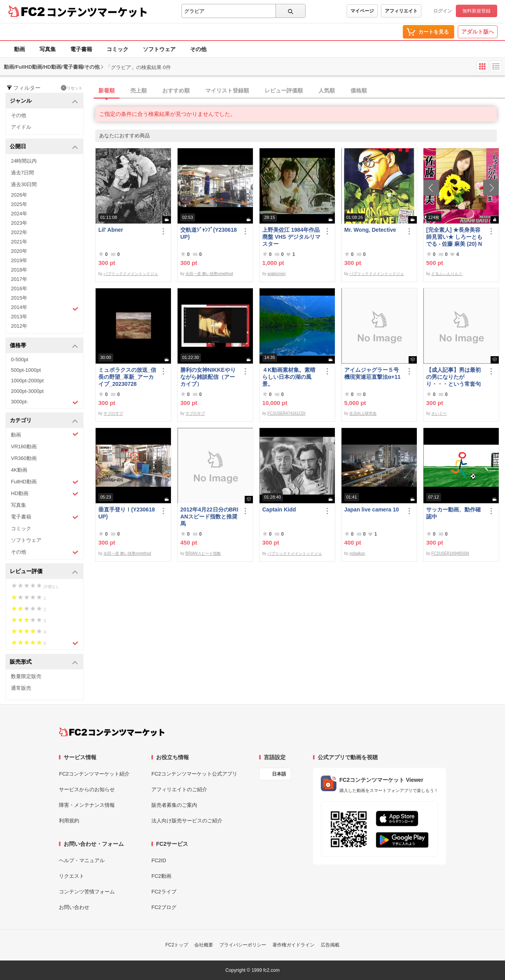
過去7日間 (22, 173)
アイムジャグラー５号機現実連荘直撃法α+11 (372, 373)
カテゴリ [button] (44, 421)
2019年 (19, 260)
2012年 (19, 326)
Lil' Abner (111, 230)
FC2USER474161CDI (286, 413)
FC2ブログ (164, 907)
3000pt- (45, 402)
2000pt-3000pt (27, 391)
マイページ (362, 11)
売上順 (139, 91)
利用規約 (69, 821)
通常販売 (21, 688)
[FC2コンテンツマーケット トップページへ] (112, 732)
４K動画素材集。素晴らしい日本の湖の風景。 (289, 377)
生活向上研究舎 (363, 413)
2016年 (19, 288)
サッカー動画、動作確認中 (453, 513)
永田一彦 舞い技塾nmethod (209, 274)
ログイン (443, 11)
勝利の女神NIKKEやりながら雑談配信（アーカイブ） (208, 377)
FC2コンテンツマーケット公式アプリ (194, 774)
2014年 (45, 308)
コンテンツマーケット (97, 12)
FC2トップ (177, 945)
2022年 (19, 232)
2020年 (19, 251)
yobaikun (357, 553)
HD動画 (45, 494)
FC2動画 (161, 876)
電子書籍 (81, 49)
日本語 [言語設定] (279, 774)
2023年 (19, 223)
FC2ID (159, 860)
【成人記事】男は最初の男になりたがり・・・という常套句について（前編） (453, 377)
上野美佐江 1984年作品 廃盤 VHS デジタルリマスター (291, 237)
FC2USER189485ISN (450, 553)
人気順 (327, 91)
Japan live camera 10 (372, 510)
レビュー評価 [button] (44, 572)
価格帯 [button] (44, 346)
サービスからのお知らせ (87, 789)
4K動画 (19, 470)
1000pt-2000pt (27, 381)
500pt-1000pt (26, 370)
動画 (20, 49)
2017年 (19, 279)
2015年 (19, 298)
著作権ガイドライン (293, 945)
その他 (198, 49)
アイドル (21, 127)
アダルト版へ (478, 32)
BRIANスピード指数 (203, 553)
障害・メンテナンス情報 (87, 805)
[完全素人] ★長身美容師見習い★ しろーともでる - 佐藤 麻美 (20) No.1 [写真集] (454, 237)
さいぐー (439, 413)
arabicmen (277, 274)
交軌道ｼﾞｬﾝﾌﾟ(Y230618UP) (209, 233)
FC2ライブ (164, 892)
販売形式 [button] (44, 662)
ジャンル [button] (44, 101)
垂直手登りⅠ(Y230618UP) (127, 513)
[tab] (300, 91)
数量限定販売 (26, 676)
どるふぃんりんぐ (447, 274)
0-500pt (20, 360)
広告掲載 (330, 945)
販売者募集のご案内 (174, 805)
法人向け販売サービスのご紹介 (187, 821)
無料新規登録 (477, 11)
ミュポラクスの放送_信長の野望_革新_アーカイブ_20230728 (127, 377)
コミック (117, 49)
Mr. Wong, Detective (370, 230)
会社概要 (204, 945)
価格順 (359, 91)
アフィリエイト (401, 11)
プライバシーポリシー (243, 945)
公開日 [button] (44, 147)
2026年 (19, 195)
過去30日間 (24, 184)
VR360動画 (24, 458)
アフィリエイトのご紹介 (179, 789)
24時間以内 (24, 161)
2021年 (19, 242)
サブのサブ (113, 413)
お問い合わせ (74, 907)
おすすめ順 (176, 91)
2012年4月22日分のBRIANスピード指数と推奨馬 (209, 517)
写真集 (48, 49)
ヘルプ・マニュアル (82, 860)
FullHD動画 (45, 482)
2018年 (19, 270)
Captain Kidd (279, 510)
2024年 (19, 214)
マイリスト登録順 (227, 91)
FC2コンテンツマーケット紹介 (94, 774)
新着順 (107, 91)
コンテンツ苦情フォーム (87, 892)
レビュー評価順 (284, 91)
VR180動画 (24, 447)
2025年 (19, 204)
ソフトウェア (159, 49)
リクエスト (72, 876)
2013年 (19, 317)
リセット (72, 88)
